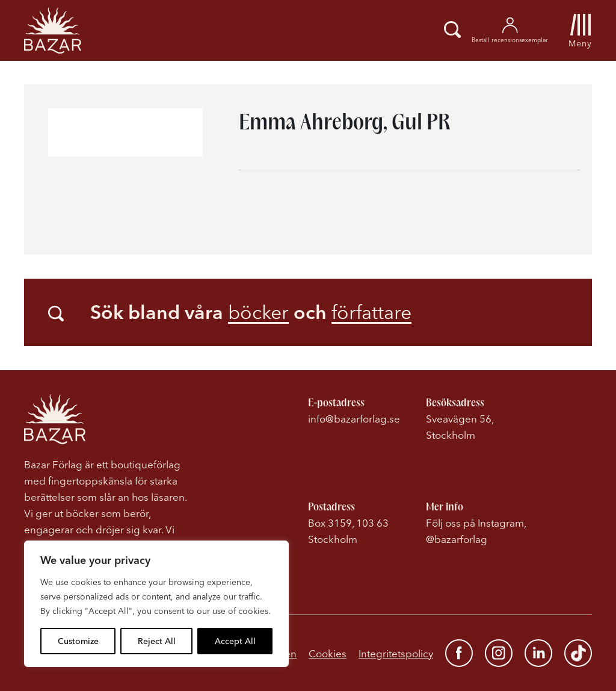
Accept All (235, 641)
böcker (258, 312)
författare (371, 312)
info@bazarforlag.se (354, 419)
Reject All (157, 641)
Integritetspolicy (396, 653)
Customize (78, 641)
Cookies (328, 653)
